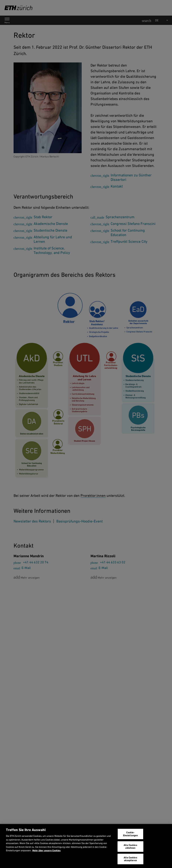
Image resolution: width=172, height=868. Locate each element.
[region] (86, 846)
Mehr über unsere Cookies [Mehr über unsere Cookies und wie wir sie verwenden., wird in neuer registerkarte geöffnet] (46, 850)
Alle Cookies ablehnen (130, 847)
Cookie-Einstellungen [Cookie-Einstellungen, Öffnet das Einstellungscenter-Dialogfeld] (131, 834)
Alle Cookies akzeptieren (130, 859)
